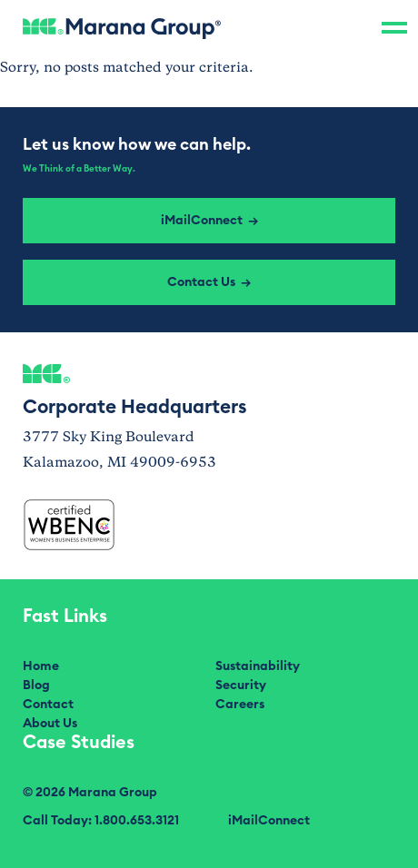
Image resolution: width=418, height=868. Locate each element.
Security (241, 686)
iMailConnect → (209, 221)
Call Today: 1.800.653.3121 (101, 821)
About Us (50, 724)
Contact (48, 705)
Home (41, 666)
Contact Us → (209, 282)
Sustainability (258, 666)
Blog (36, 686)
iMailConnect (269, 821)
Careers (240, 705)
